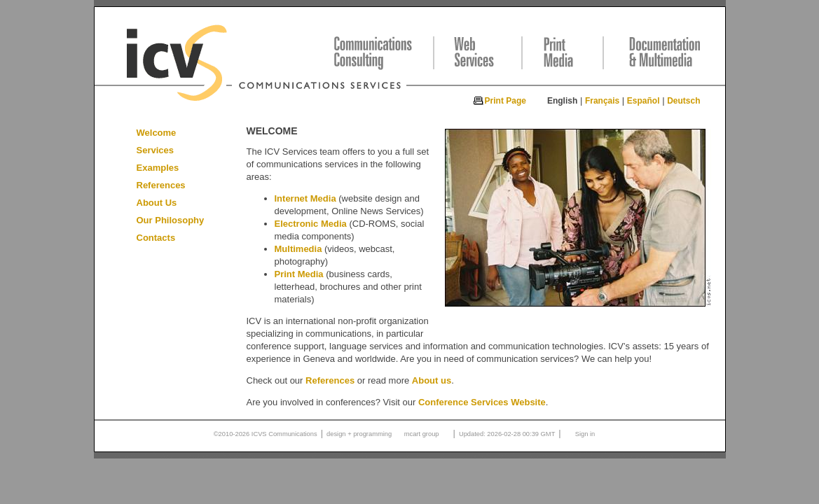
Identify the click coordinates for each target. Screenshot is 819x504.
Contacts (156, 238)
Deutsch (683, 101)
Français (602, 101)
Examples (158, 168)
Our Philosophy (171, 220)
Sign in (585, 434)
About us (432, 380)
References (161, 185)
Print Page (505, 101)
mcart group (422, 434)
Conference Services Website (482, 402)
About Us (157, 203)
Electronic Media (311, 224)
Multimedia (298, 249)
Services (156, 150)
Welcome (157, 133)
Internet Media (305, 198)
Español (643, 101)
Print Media (299, 274)
